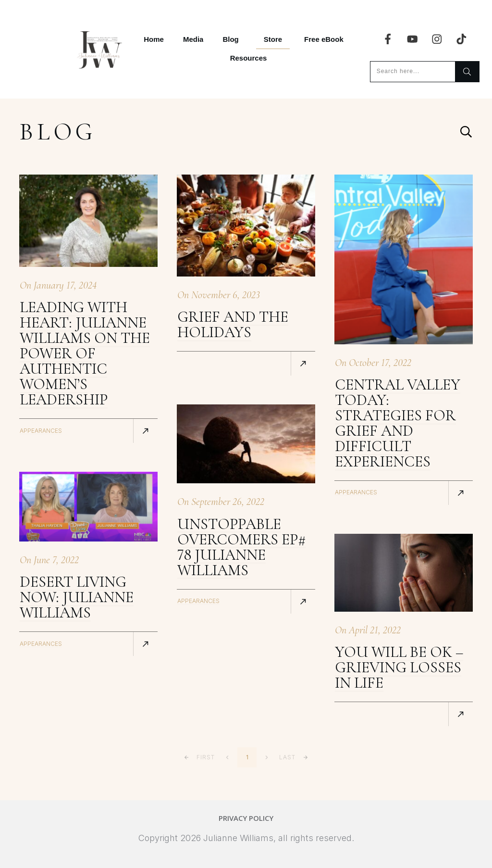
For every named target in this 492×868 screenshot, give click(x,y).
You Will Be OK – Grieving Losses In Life (399, 667)
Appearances (41, 431)
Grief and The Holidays (233, 324)
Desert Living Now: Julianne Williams (77, 597)
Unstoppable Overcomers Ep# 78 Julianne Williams (242, 547)
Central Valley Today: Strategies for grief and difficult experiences (398, 423)
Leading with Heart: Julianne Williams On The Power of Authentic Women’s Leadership (85, 353)
